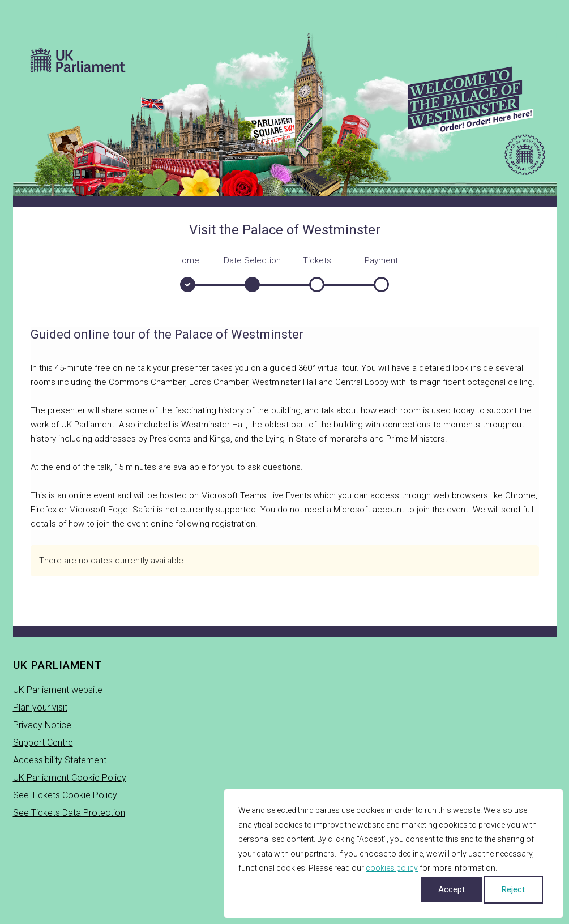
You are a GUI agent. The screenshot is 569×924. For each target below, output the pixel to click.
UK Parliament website (58, 690)
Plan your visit (40, 707)
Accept (452, 889)
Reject (513, 889)
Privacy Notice (42, 725)
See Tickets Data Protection (69, 813)
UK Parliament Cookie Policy (70, 778)
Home (188, 260)
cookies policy (392, 868)
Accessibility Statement (60, 760)
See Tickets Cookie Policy (65, 795)
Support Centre (43, 743)
